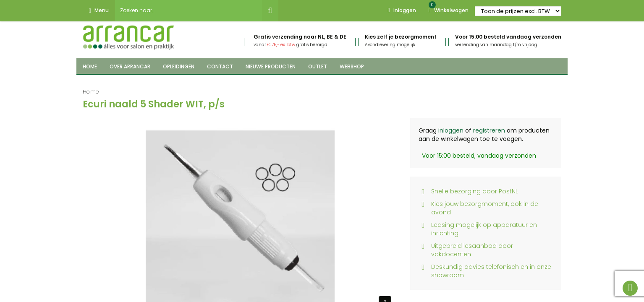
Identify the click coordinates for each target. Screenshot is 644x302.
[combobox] (188, 10)
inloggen (451, 130)
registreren (489, 130)
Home (91, 92)
